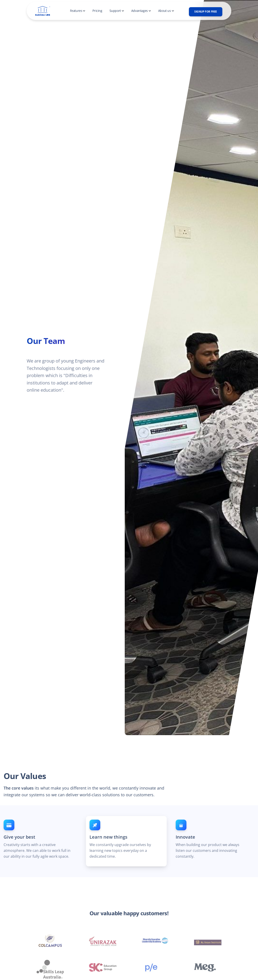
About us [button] (166, 11)
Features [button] (78, 11)
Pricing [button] (97, 11)
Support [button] (117, 11)
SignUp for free (206, 12)
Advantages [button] (141, 11)
